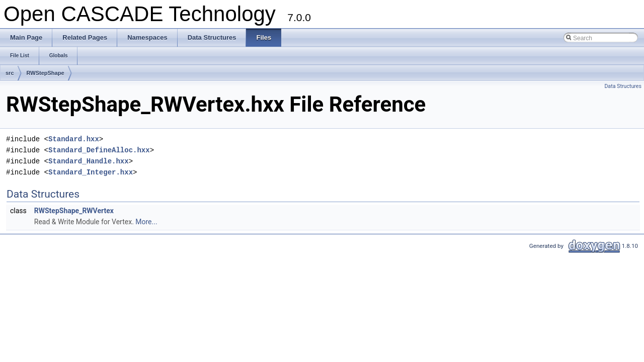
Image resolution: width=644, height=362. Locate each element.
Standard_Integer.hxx (91, 172)
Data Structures (623, 86)
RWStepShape (46, 73)
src (10, 73)
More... (146, 222)
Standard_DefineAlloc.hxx (99, 150)
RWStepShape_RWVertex (74, 211)
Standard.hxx (74, 139)
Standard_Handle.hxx (89, 161)
